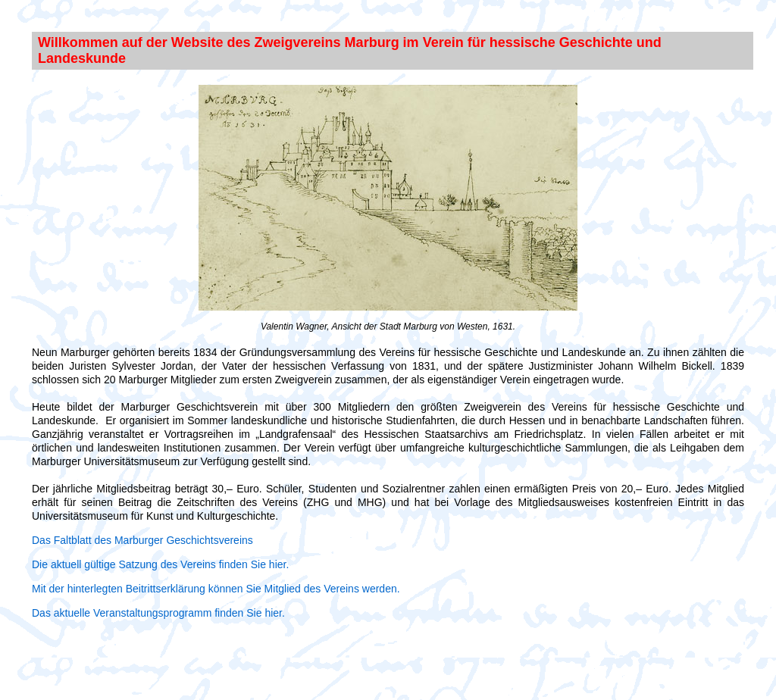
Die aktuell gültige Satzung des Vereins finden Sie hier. (160, 564)
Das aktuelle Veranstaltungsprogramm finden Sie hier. (158, 613)
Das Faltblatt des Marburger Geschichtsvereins (142, 540)
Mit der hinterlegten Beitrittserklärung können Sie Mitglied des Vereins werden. (216, 589)
